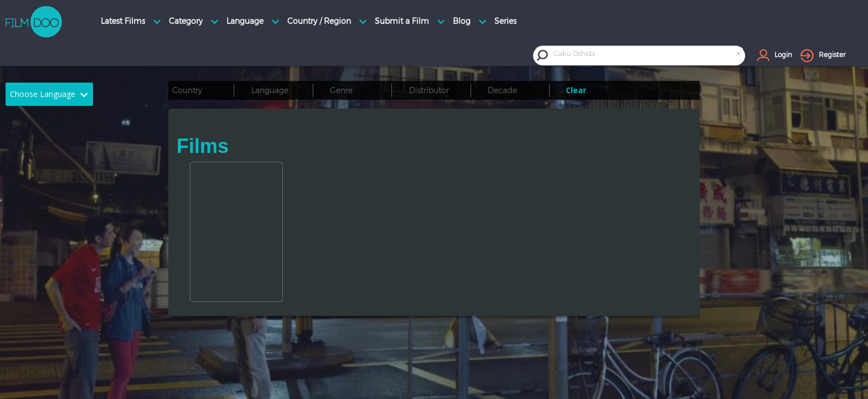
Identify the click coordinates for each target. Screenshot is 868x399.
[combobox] (648, 55)
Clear (576, 90)
